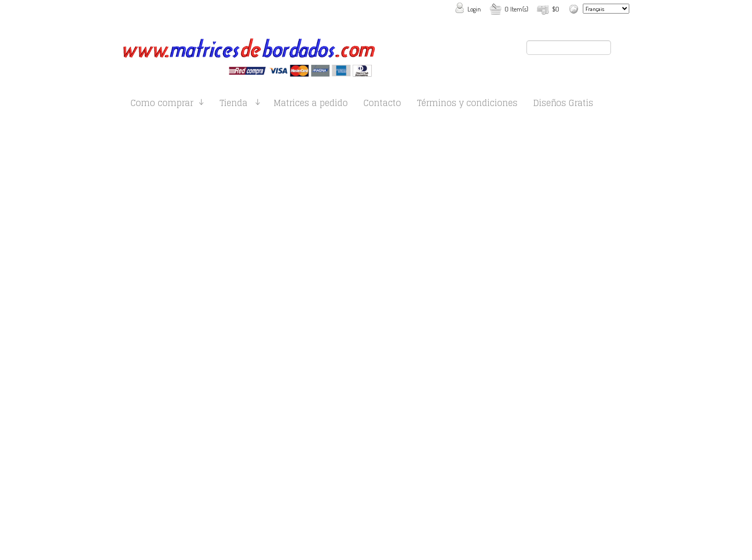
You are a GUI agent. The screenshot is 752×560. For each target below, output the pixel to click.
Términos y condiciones (467, 105)
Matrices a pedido (311, 105)
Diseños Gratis (563, 105)
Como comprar (162, 105)
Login (474, 9)
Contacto (382, 105)
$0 (556, 9)
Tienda (233, 105)
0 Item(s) (516, 9)
